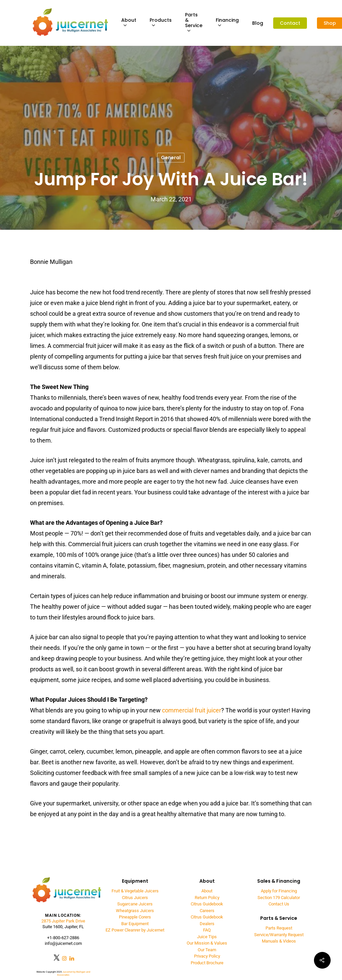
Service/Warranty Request (279, 935)
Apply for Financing (279, 891)
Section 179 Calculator (279, 898)
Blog (258, 23)
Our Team (207, 950)
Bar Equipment (135, 924)
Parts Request (279, 928)
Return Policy (207, 898)
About (129, 23)
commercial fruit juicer (192, 710)
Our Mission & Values (207, 943)
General (171, 158)
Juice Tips (207, 937)
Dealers (207, 924)
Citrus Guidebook (207, 904)
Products (161, 23)
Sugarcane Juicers (135, 904)
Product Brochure (207, 963)
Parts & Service (194, 23)
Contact (290, 23)
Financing (227, 23)
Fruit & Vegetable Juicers (135, 891)
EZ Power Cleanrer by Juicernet (135, 930)
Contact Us (279, 904)
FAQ (207, 930)
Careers (207, 911)
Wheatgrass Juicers (135, 911)
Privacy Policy (207, 956)
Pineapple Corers (135, 917)
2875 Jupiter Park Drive (63, 921)
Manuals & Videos (279, 941)
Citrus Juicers (135, 898)
